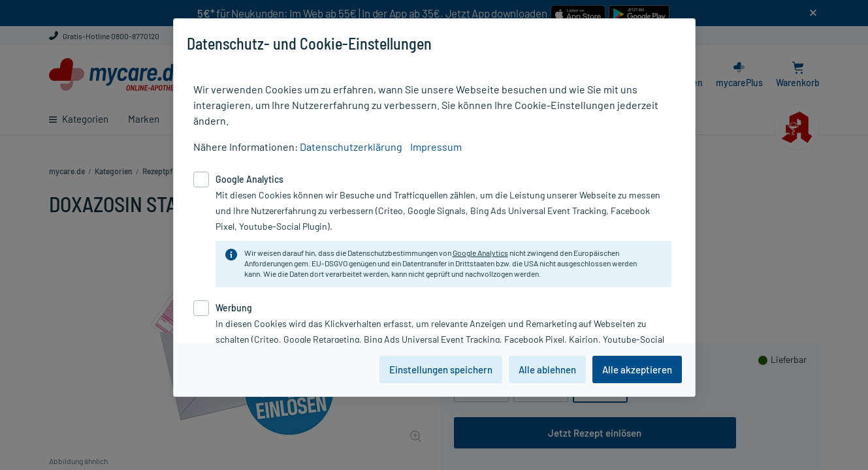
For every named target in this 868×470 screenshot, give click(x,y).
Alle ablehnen (547, 369)
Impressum (436, 147)
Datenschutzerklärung (351, 147)
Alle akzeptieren (637, 369)
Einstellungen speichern (441, 369)
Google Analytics (480, 253)
